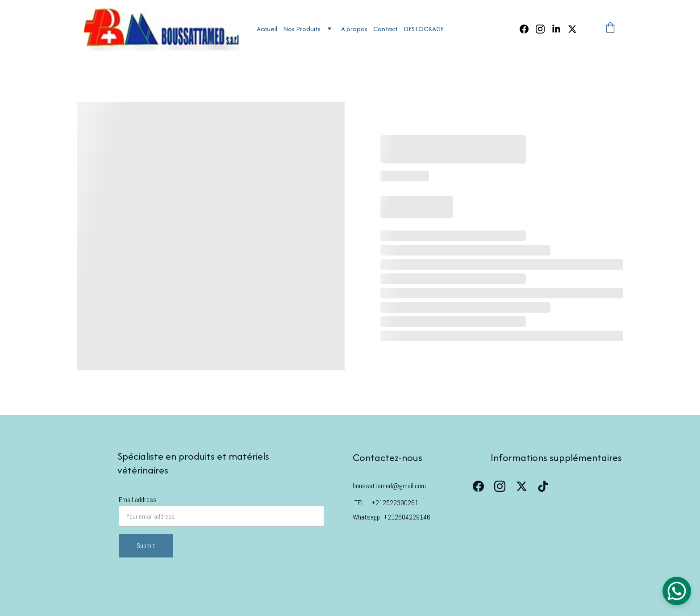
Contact (385, 29)
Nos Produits (302, 29)
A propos (354, 29)
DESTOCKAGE (424, 29)
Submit (146, 546)
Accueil (267, 29)
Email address (138, 500)
